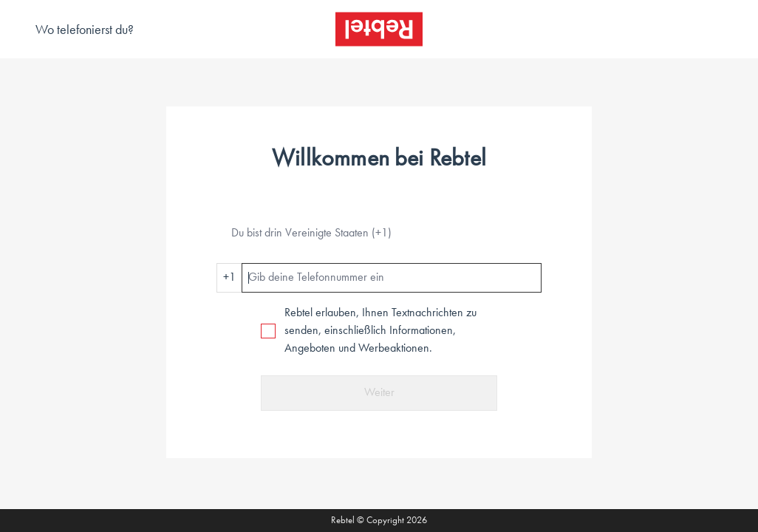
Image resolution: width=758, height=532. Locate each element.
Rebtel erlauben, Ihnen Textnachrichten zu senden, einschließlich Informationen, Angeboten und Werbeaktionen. (380, 331)
